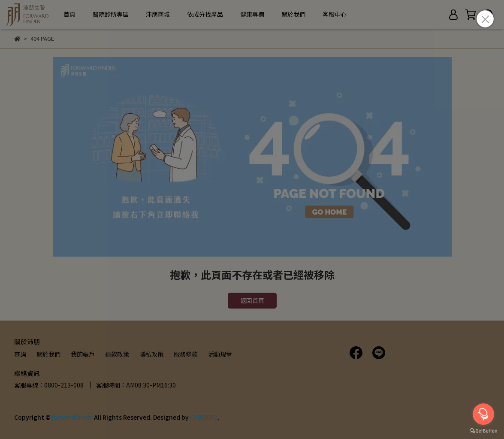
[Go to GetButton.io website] (483, 430)
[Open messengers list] (483, 414)
